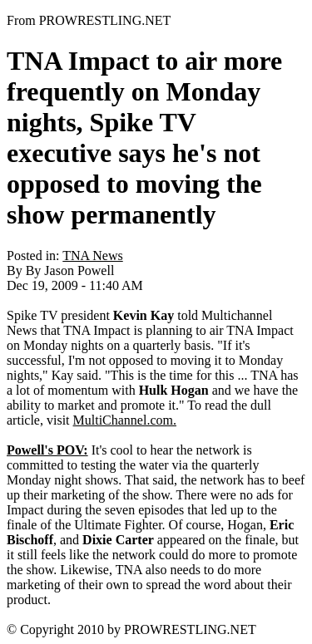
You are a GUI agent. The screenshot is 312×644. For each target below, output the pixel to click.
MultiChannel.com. (125, 420)
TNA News (92, 256)
